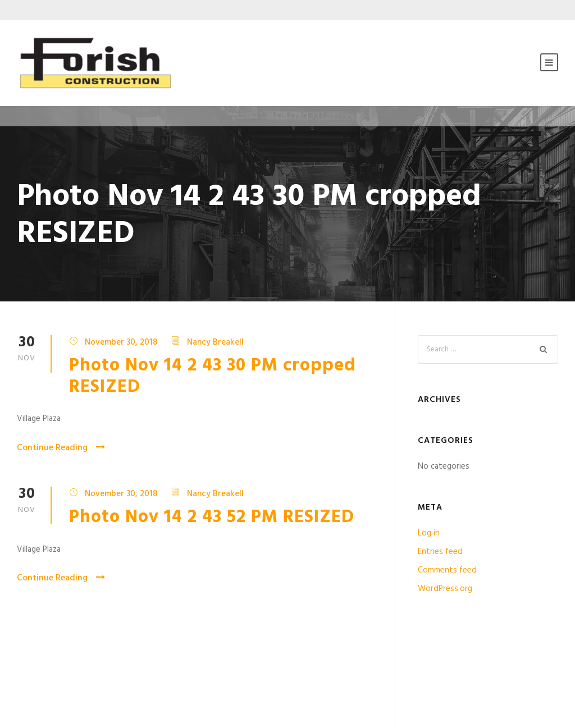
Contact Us (466, 673)
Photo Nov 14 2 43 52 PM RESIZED (212, 517)
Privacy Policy (190, 673)
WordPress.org (445, 589)
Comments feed (447, 570)
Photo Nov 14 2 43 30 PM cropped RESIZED (213, 376)
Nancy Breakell (215, 342)
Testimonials (48, 673)
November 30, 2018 (121, 342)
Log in (429, 533)
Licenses (320, 673)
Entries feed (440, 552)
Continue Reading (61, 448)
